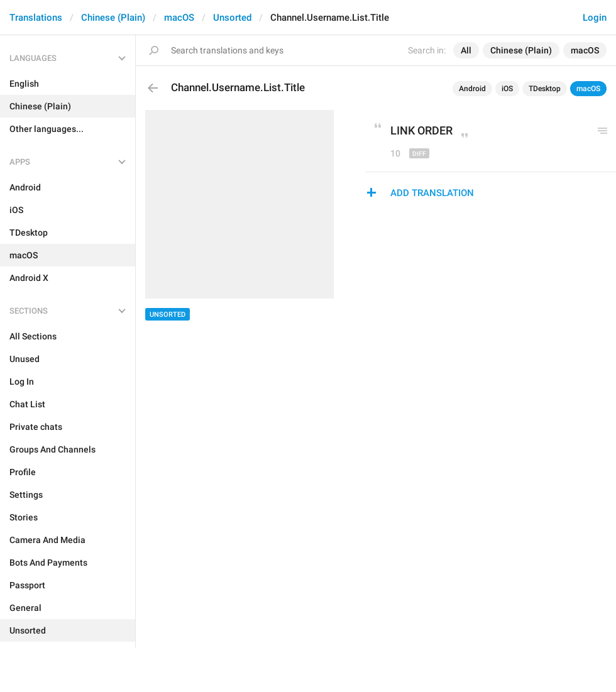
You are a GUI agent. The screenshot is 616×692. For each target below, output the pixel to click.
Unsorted (232, 18)
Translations (36, 18)
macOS (179, 18)
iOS (507, 89)
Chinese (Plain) (113, 18)
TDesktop (545, 89)
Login (595, 18)
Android (472, 89)
